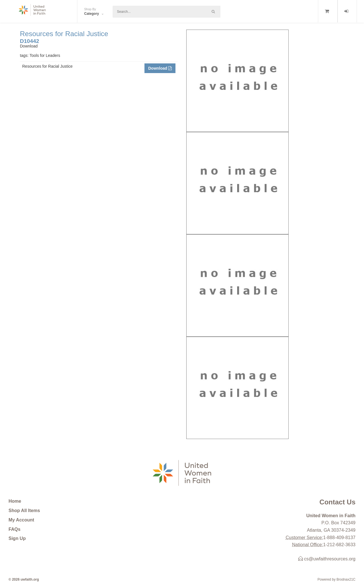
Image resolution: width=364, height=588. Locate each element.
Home (15, 501)
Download (160, 68)
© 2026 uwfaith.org (24, 579)
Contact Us (337, 502)
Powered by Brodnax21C (337, 579)
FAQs (15, 529)
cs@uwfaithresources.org (327, 559)
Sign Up (17, 538)
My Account (21, 520)
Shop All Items (24, 511)
